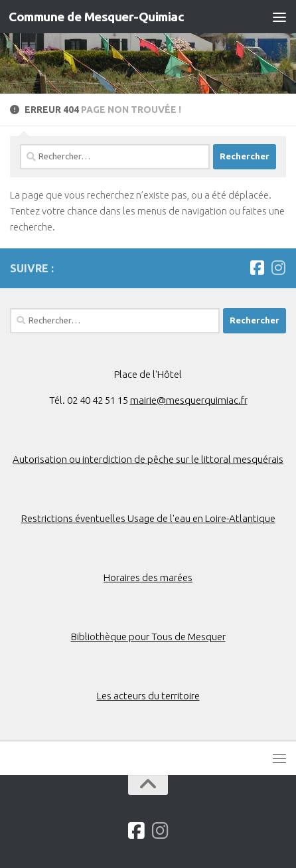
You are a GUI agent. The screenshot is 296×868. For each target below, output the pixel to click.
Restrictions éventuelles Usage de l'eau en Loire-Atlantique (148, 518)
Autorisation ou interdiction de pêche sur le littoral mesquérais (148, 459)
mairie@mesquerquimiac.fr (189, 400)
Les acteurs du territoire (148, 696)
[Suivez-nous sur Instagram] (278, 268)
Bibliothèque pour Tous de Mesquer (148, 637)
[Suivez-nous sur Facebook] (257, 268)
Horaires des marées (148, 577)
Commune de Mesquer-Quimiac (96, 17)
